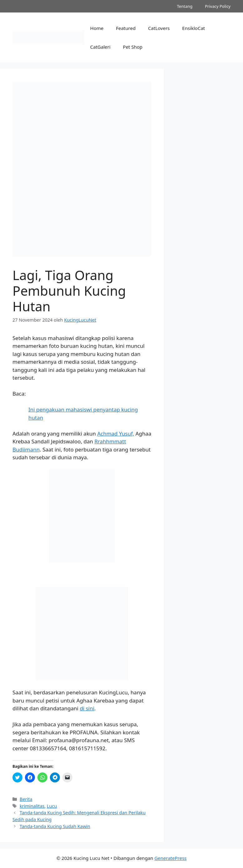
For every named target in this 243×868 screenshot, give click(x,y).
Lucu (52, 806)
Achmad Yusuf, (116, 434)
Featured (126, 28)
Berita (26, 799)
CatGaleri (100, 47)
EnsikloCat (194, 28)
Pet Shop (133, 47)
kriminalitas (32, 806)
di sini (87, 708)
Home (97, 28)
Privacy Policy (218, 6)
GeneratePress (170, 858)
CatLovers (159, 28)
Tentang (185, 6)
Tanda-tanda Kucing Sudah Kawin (55, 826)
